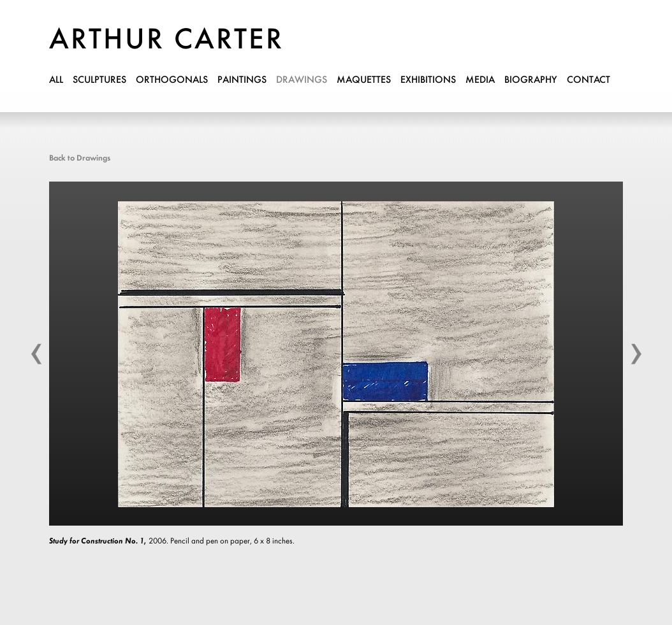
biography (531, 80)
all (56, 80)
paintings (242, 80)
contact (588, 80)
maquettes (364, 80)
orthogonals (172, 80)
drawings (302, 80)
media (480, 80)
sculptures (99, 80)
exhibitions (428, 80)
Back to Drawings (80, 158)
